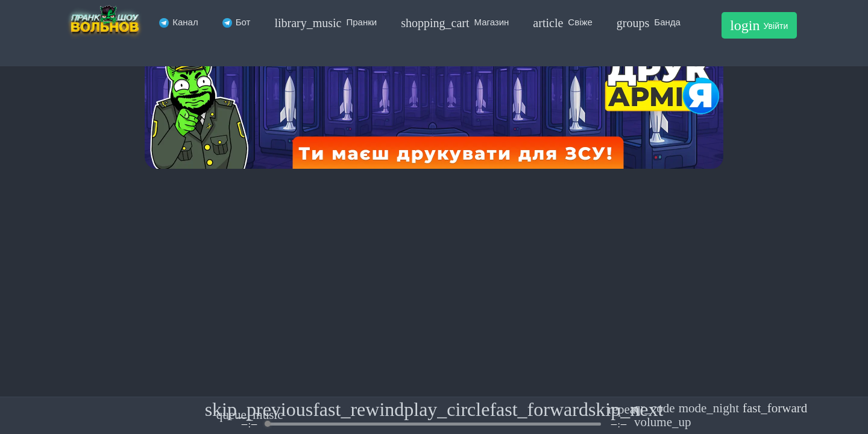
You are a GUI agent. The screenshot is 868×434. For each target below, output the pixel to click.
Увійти (759, 25)
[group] (434, 416)
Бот (237, 22)
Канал (178, 22)
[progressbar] (434, 424)
